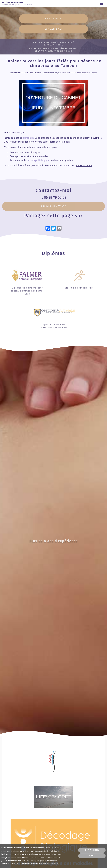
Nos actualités (36, 73)
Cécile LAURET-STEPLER (18, 4)
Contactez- (53, 29)
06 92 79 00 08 (53, 19)
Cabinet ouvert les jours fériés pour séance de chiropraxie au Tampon (70, 73)
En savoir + (52, 864)
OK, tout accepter (92, 850)
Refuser (92, 856)
